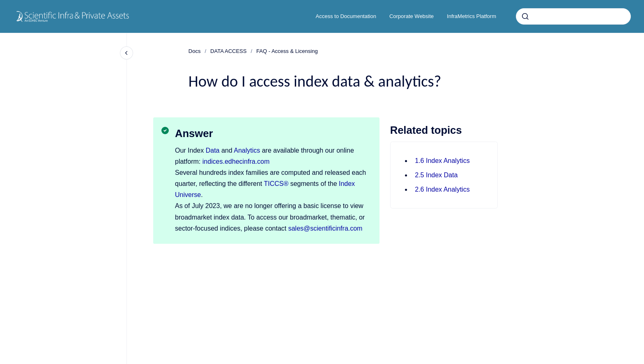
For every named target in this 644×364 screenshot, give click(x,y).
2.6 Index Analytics (442, 189)
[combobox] (573, 16)
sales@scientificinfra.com (325, 228)
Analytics (247, 150)
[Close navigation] (126, 53)
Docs (195, 51)
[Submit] (525, 16)
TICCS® (276, 184)
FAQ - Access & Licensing (287, 51)
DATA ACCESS (228, 51)
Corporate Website (412, 16)
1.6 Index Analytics (442, 161)
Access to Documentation (346, 16)
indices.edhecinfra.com (236, 161)
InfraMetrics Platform (471, 16)
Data (213, 150)
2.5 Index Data (436, 175)
